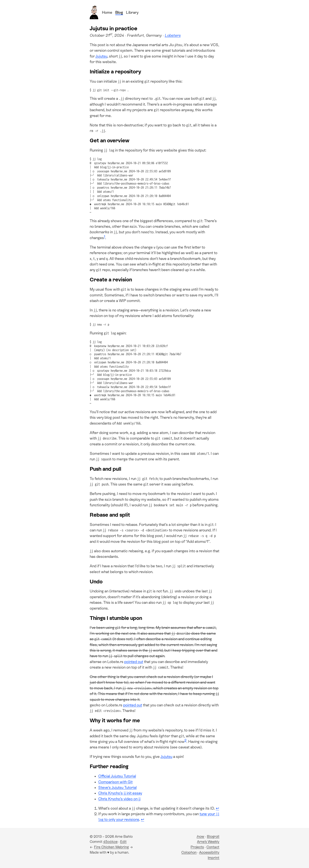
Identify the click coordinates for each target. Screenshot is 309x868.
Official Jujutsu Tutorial (117, 776)
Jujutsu (101, 56)
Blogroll (213, 837)
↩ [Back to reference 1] (217, 808)
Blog (119, 12)
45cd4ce (110, 842)
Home (107, 12)
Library (132, 12)
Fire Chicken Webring (111, 847)
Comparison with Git (115, 782)
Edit (123, 842)
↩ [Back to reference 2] (143, 819)
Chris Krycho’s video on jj (119, 799)
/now (200, 837)
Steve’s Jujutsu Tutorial (117, 788)
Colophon (189, 852)
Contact (213, 847)
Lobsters (173, 35)
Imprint (214, 858)
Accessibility (209, 852)
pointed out (134, 662)
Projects (197, 847)
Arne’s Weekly (208, 842)
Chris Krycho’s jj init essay (120, 793)
